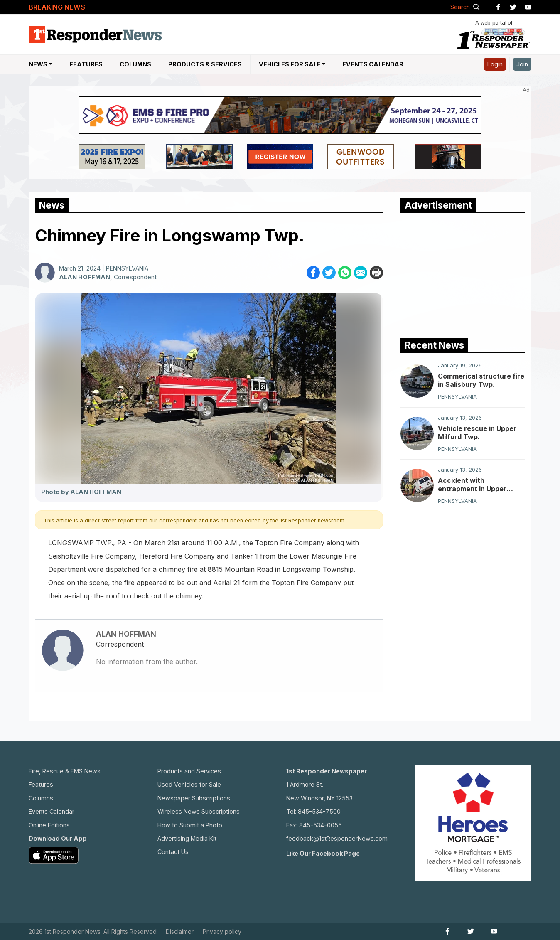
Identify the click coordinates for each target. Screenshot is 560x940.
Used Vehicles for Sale (189, 784)
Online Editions (49, 825)
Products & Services (205, 64)
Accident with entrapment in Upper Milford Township (472, 485)
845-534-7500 (319, 811)
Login (495, 64)
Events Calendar (373, 64)
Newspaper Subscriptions (194, 798)
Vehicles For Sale (290, 64)
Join (522, 64)
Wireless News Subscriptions (199, 811)
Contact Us (173, 852)
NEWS (38, 64)
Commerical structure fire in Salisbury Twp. (481, 380)
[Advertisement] (463, 273)
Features (86, 64)
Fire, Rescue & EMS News (65, 771)
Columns (135, 64)
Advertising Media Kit (187, 838)
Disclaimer (180, 932)
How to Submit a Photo (190, 825)
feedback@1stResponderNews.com (337, 838)
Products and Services (189, 771)
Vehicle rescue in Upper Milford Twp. (477, 433)
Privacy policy (222, 932)
